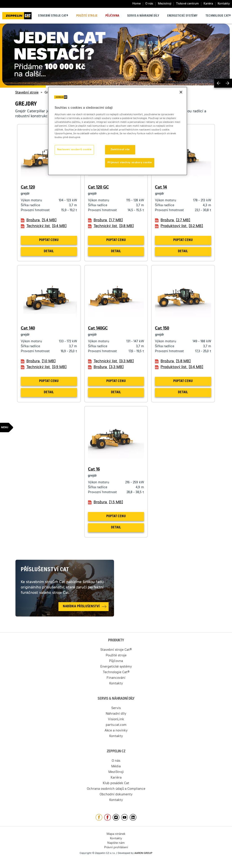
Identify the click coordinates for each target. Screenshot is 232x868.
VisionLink (116, 720)
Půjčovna (112, 16)
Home (136, 4)
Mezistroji (165, 4)
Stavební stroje (27, 93)
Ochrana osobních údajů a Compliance (116, 789)
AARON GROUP (143, 853)
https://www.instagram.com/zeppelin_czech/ (116, 817)
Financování (116, 678)
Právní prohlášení (116, 848)
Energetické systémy (183, 16)
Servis (116, 708)
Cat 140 (28, 329)
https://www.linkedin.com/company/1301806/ (133, 817)
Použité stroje (87, 16)
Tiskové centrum (187, 4)
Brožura (41, 220)
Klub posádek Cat (116, 783)
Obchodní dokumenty (116, 795)
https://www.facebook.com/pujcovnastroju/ (107, 817)
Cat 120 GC (98, 188)
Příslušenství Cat (45, 570)
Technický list (46, 226)
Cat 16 (94, 470)
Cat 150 (162, 329)
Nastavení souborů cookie (74, 150)
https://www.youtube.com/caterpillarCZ (125, 817)
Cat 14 (161, 188)
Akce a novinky (116, 731)
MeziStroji (116, 772)
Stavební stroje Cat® (53, 16)
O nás (149, 4)
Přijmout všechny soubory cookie (130, 163)
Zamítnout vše (120, 150)
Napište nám (116, 843)
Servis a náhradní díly (143, 16)
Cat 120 (28, 188)
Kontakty (224, 4)
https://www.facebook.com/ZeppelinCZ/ (99, 817)
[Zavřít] (181, 92)
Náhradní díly (116, 714)
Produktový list (182, 226)
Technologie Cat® (218, 16)
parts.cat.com (116, 725)
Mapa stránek (116, 834)
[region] (118, 131)
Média (116, 767)
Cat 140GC (98, 329)
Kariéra (208, 4)
